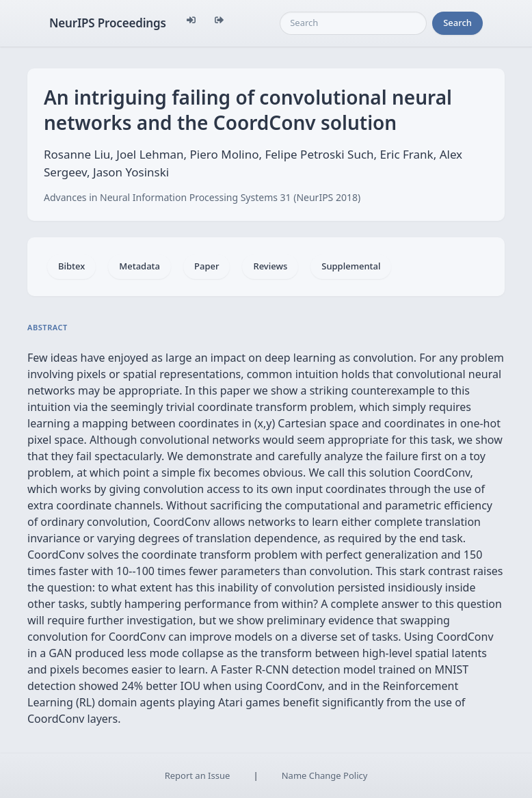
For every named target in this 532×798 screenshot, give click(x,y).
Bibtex (71, 266)
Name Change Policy (325, 775)
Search (457, 23)
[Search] (353, 23)
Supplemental (351, 266)
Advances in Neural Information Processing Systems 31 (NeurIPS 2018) (202, 197)
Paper (207, 266)
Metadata (139, 266)
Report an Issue (198, 775)
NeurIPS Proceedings (108, 23)
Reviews (270, 266)
